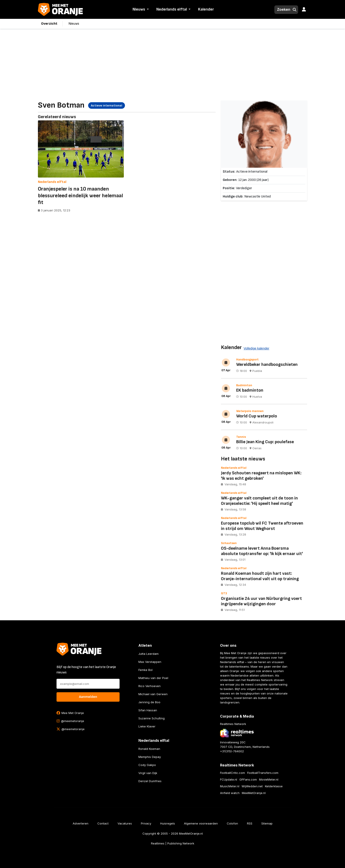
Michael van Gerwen (153, 694)
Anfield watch (230, 793)
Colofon (232, 823)
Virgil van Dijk (148, 773)
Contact (103, 823)
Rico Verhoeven (150, 686)
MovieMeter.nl (269, 779)
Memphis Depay (150, 757)
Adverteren (81, 823)
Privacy (146, 823)
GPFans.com (248, 779)
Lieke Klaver (147, 726)
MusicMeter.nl (230, 786)
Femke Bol (145, 670)
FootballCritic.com (233, 773)
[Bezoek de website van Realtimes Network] (237, 733)
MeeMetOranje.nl (254, 793)
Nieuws (139, 9)
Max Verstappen (150, 662)
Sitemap (267, 823)
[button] (147, 10)
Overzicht (49, 24)
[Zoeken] (282, 10)
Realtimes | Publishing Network (173, 843)
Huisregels (168, 823)
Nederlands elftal (172, 9)
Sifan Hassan (148, 710)
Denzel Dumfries (150, 781)
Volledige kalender (256, 348)
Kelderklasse (274, 786)
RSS (250, 823)
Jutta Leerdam (148, 654)
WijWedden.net (252, 786)
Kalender (206, 9)
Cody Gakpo (147, 765)
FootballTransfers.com (263, 773)
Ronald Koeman (149, 749)
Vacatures (125, 823)
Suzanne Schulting (152, 718)
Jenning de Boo (149, 702)
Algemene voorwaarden (201, 823)
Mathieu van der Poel (153, 678)
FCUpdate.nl (229, 779)
